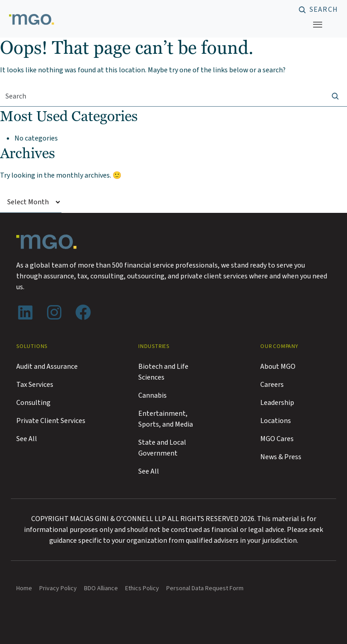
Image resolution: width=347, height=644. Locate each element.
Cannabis (152, 395)
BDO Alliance (101, 588)
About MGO (278, 367)
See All (27, 439)
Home (24, 588)
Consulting (33, 403)
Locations (276, 421)
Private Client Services (51, 421)
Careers (272, 385)
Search (324, 10)
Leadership (277, 403)
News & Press (281, 457)
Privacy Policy (58, 588)
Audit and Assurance (47, 367)
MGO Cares (277, 439)
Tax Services (35, 385)
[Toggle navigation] (318, 24)
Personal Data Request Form (205, 588)
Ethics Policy (142, 588)
